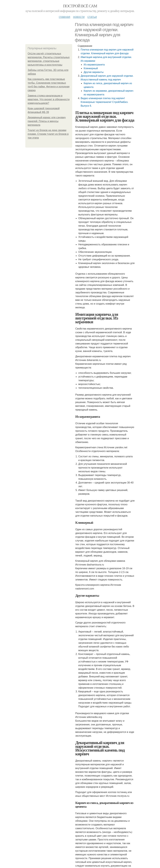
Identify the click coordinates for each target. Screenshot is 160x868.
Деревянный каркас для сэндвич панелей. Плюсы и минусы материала (47, 121)
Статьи (92, 17)
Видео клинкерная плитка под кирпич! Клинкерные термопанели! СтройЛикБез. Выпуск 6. (104, 102)
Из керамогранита (94, 65)
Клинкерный (91, 68)
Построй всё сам (80, 6)
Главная (64, 17)
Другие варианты (94, 72)
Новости (79, 17)
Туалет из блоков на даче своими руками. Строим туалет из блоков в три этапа (48, 134)
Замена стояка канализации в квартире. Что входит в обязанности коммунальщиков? (49, 99)
